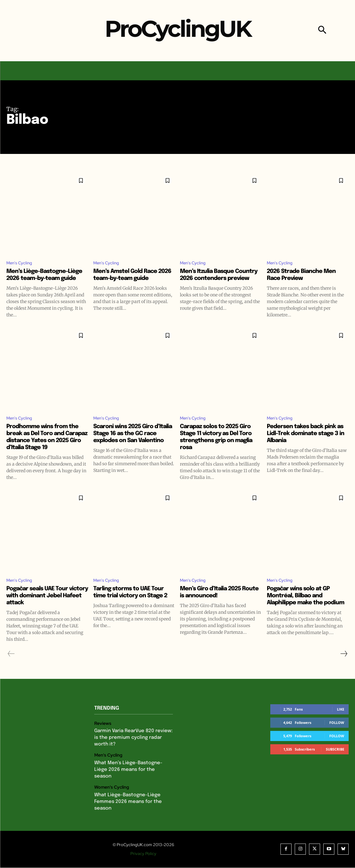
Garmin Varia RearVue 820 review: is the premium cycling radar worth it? (132, 748)
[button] (322, 31)
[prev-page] (11, 666)
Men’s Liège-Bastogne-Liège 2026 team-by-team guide (45, 280)
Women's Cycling (111, 789)
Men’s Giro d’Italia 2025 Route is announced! (214, 603)
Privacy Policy (145, 854)
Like (341, 721)
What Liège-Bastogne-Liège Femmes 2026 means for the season (126, 802)
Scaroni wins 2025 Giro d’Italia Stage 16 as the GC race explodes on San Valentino (132, 447)
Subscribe (335, 761)
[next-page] (344, 666)
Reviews (102, 735)
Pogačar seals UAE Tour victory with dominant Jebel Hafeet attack (41, 607)
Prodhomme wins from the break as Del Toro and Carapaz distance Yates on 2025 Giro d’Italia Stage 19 (46, 447)
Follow (337, 734)
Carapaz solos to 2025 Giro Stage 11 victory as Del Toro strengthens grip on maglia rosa (220, 447)
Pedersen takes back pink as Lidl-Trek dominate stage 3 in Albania (305, 443)
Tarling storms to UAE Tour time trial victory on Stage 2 (133, 607)
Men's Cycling (22, 264)
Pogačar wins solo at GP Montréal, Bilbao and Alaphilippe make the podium (302, 610)
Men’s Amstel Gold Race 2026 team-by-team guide (132, 276)
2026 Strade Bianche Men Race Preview (305, 276)
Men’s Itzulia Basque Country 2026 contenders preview (219, 280)
